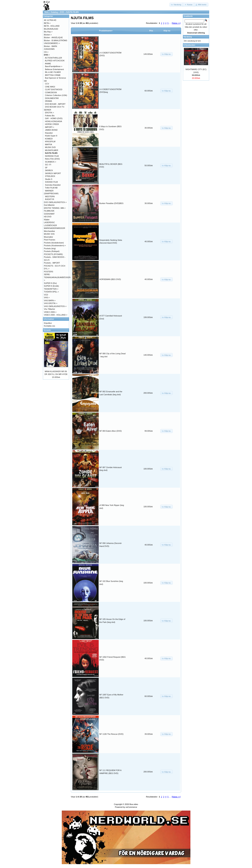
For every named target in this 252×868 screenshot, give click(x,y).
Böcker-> (48, 35)
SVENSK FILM (51, 182)
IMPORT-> (50, 127)
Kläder (47, 220)
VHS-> (47, 298)
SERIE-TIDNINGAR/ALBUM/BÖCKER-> (57, 277)
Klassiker (49, 133)
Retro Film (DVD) (52, 159)
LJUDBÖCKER (50, 225)
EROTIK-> (49, 113)
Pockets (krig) (50, 248)
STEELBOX (50, 176)
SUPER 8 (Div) (50, 283)
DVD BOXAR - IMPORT (55, 104)
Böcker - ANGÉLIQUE (53, 37)
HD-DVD (48, 217)
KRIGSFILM (50, 141)
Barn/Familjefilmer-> (54, 66)
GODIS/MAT (49, 214)
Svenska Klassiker (53, 185)
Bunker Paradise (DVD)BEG (111, 203)
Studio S (49, 179)
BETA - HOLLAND (52, 26)
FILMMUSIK (49, 211)
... (170, 23)
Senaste (47, 330)
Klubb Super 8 (51, 136)
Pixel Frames (50, 240)
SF (46, 168)
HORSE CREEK (52, 124)
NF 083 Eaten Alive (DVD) (111, 431)
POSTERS (49, 272)
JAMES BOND (51, 130)
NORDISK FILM (52, 156)
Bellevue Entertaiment (54, 69)
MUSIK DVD (50, 147)
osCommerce (131, 807)
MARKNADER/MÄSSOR (55, 228)
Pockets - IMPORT (52, 263)
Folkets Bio (50, 116)
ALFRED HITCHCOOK (55, 61)
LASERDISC (49, 222)
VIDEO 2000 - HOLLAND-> (56, 315)
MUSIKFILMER (52, 150)
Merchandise (49, 231)
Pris (151, 31)
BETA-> (47, 23)
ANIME (48, 64)
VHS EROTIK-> (51, 303)
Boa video (134, 804)
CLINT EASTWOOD (54, 89)
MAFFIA (48, 144)
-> (47, 55)
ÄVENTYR (50, 199)
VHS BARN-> (50, 300)
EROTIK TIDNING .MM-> (55, 208)
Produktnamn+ (106, 31)
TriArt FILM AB (51, 188)
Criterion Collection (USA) (56, 95)
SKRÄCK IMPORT (53, 173)
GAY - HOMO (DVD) (54, 118)
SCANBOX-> (51, 162)
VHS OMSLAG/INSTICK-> (55, 306)
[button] (176, 5)
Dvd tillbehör (49, 205)
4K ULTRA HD (50, 20)
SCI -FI (48, 165)
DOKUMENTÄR (52, 98)
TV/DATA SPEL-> (51, 292)
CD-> (46, 52)
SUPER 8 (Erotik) (51, 286)
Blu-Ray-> (48, 32)
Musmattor (48, 237)
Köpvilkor (48, 323)
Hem (47, 12)
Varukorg (188, 37)
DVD (62, 12)
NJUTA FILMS (72, 12)
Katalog (54, 12)
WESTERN (50, 196)
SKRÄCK (49, 170)
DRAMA (48, 101)
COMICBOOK (51, 92)
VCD (46, 295)
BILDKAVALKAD (51, 29)
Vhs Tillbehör (50, 309)
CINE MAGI (50, 87)
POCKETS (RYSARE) (53, 254)
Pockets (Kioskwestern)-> (55, 245)
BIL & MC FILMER (53, 72)
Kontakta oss (50, 326)
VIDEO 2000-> (50, 312)
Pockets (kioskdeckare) (54, 243)
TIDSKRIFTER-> (51, 289)
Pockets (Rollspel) (52, 251)
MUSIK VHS (49, 234)
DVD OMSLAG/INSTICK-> (55, 202)
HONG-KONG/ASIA (53, 121)
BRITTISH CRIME (53, 75)
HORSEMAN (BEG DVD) (110, 279)
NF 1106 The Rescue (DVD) (111, 734)
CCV (47, 84)
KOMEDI (49, 139)
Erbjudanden (189, 45)
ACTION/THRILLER (54, 58)
